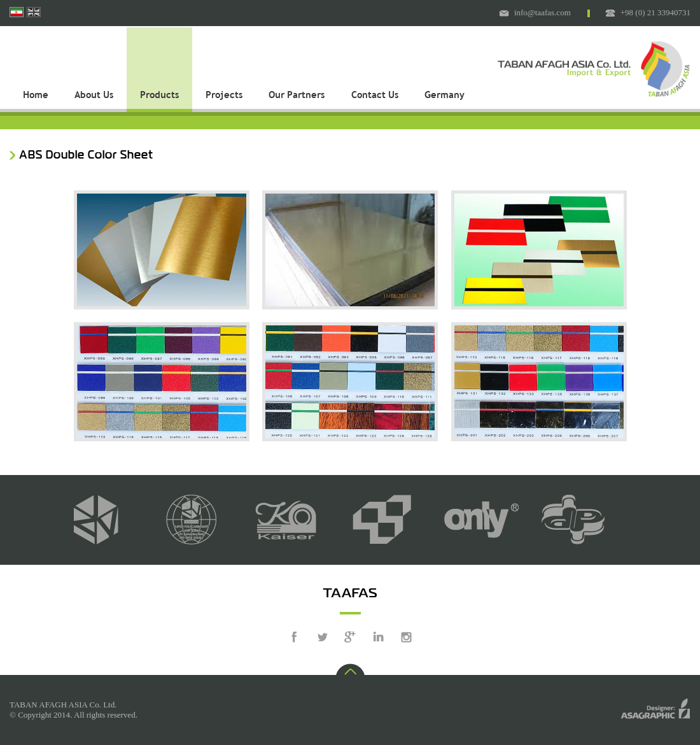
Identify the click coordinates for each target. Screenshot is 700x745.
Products (159, 96)
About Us (94, 96)
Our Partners (297, 96)
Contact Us (375, 96)
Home (36, 96)
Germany (444, 96)
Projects (224, 96)
